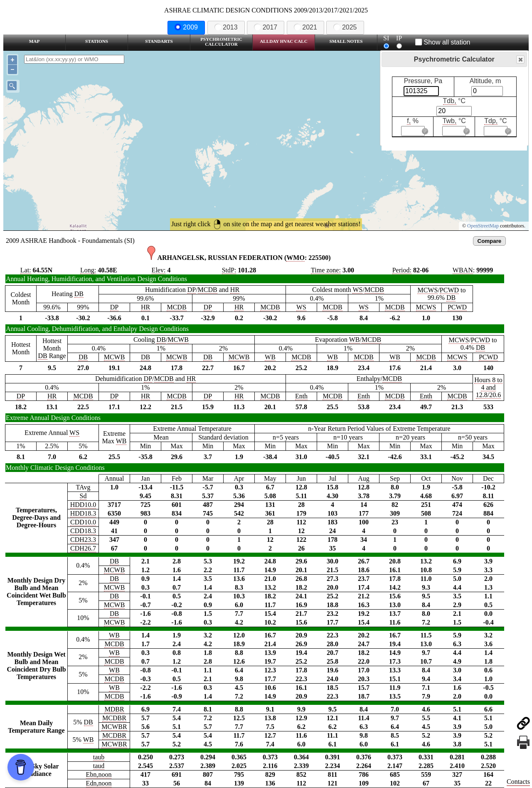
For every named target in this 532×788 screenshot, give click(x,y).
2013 (226, 27)
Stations (97, 41)
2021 (305, 27)
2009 (186, 27)
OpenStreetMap (483, 226)
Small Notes (346, 41)
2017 (266, 27)
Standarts (159, 41)
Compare (490, 241)
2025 (345, 27)
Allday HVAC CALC (284, 41)
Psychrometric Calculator (221, 42)
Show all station (443, 42)
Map (34, 41)
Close (520, 60)
